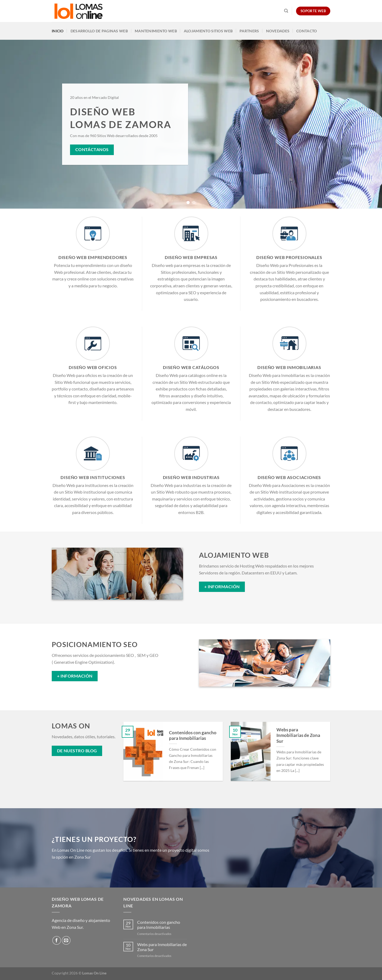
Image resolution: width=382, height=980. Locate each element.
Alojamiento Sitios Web (208, 31)
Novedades (278, 31)
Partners (249, 31)
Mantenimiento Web (156, 31)
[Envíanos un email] (66, 940)
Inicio (58, 31)
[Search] (286, 11)
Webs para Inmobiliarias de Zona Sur (298, 735)
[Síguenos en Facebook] (57, 940)
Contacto (307, 31)
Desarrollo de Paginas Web (99, 31)
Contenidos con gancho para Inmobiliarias (193, 736)
